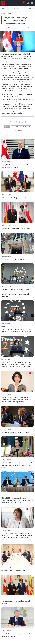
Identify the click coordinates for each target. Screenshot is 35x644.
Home (3, 13)
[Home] (3, 3)
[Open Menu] (32, 3)
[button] (7, 8)
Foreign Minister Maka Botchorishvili (21, 127)
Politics (7, 127)
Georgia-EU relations (17, 130)
